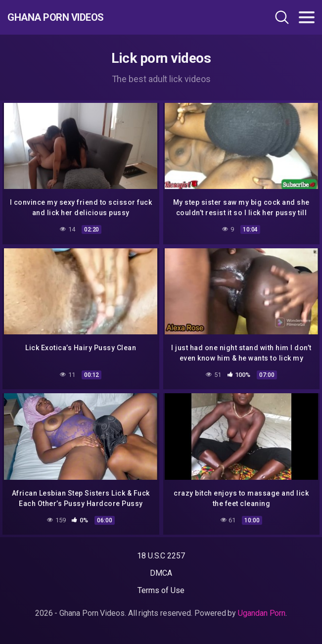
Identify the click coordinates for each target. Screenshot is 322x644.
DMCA (161, 573)
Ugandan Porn (262, 613)
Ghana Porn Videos (56, 17)
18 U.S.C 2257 (161, 556)
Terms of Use (161, 590)
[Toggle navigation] (307, 17)
